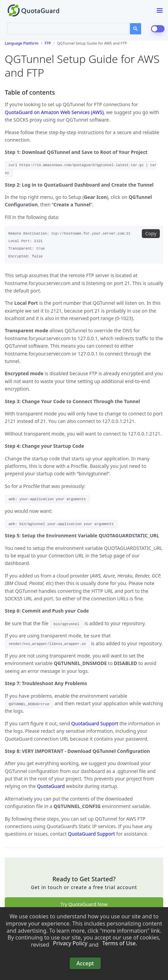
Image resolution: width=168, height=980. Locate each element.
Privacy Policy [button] (70, 943)
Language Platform (22, 43)
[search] (64, 28)
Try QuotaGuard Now (84, 904)
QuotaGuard (51, 786)
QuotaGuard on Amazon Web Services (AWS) (54, 112)
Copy (151, 233)
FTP (48, 43)
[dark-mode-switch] (158, 29)
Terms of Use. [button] (120, 943)
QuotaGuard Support (95, 723)
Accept (85, 963)
